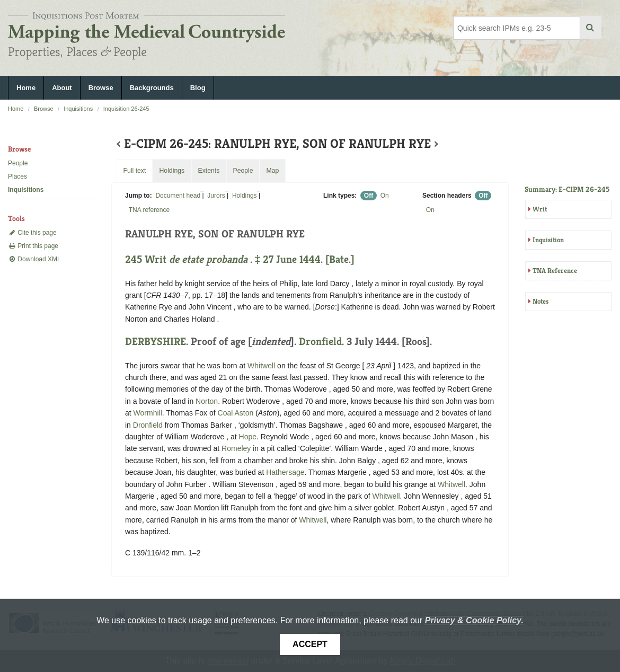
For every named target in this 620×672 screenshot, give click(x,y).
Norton (207, 401)
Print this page (33, 246)
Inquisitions (78, 109)
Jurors (216, 196)
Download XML (34, 259)
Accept (310, 644)
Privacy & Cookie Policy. (474, 620)
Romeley (236, 448)
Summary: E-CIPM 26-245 (567, 189)
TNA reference (149, 210)
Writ (540, 209)
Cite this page (32, 233)
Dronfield (320, 342)
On (385, 196)
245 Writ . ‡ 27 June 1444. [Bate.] (240, 259)
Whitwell (261, 366)
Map (272, 171)
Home (26, 88)
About (62, 88)
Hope (248, 437)
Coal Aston (236, 413)
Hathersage (285, 472)
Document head (178, 196)
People (18, 163)
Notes (541, 301)
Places (17, 176)
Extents (209, 171)
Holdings (245, 196)
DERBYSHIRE (156, 342)
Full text (134, 171)
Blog (198, 88)
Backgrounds (152, 88)
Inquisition (548, 240)
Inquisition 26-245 (126, 109)
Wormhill (148, 413)
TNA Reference (555, 271)
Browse (101, 88)
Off (369, 196)
